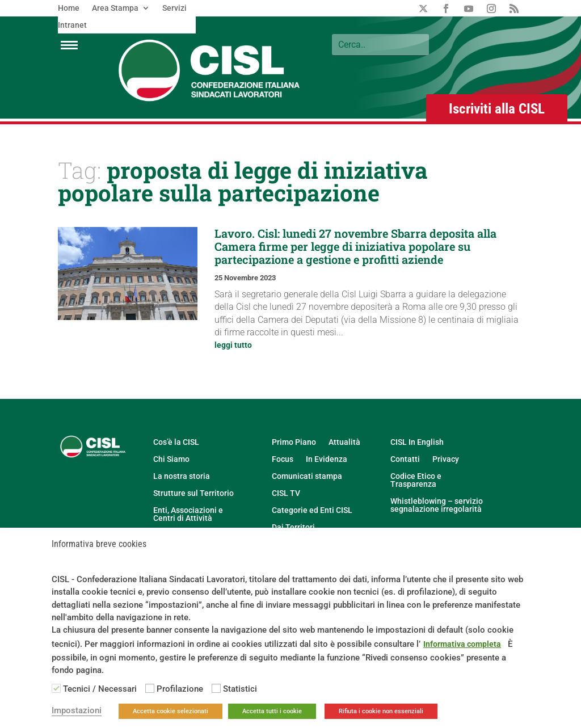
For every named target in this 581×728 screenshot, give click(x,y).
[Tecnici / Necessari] (56, 688)
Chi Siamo (171, 459)
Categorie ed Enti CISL (312, 510)
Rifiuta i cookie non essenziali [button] (381, 711)
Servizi (174, 8)
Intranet (72, 25)
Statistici (240, 689)
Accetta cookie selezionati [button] (170, 711)
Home (69, 8)
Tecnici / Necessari (100, 689)
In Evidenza (327, 459)
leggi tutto (233, 345)
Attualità (344, 442)
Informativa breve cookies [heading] (99, 544)
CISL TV (286, 493)
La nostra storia (182, 476)
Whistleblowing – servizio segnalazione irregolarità (437, 505)
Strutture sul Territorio (193, 493)
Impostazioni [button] (77, 710)
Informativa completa (462, 644)
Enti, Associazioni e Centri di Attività (188, 514)
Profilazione (180, 689)
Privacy (446, 459)
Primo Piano (294, 442)
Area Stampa (115, 8)
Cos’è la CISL (176, 442)
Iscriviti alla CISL (497, 109)
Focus (283, 459)
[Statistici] (216, 688)
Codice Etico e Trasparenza (416, 480)
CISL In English (417, 442)
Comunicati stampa (307, 476)
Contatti (405, 459)
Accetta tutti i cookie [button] (272, 711)
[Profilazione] (150, 688)
